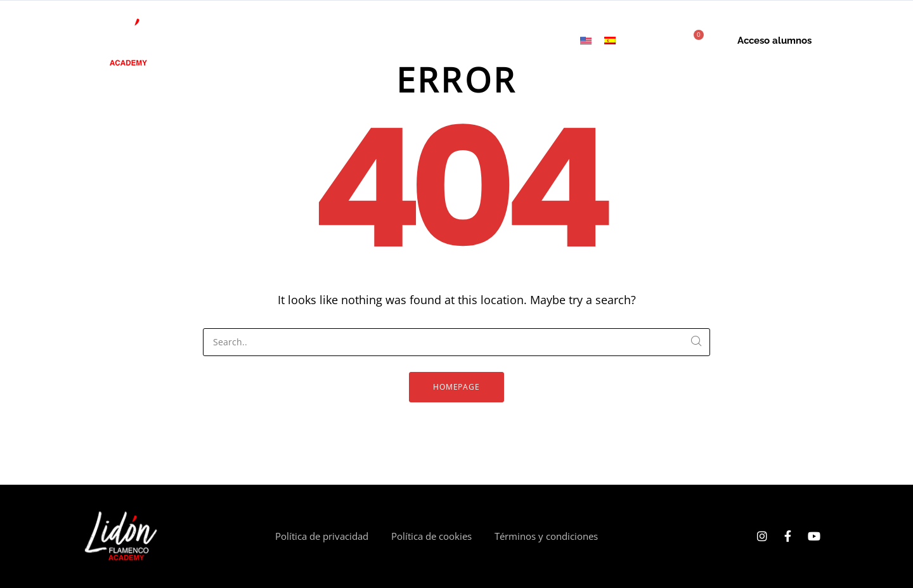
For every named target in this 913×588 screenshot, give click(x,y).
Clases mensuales (370, 41)
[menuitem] (586, 41)
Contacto (546, 41)
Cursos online (282, 41)
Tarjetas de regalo (468, 41)
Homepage (457, 387)
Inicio (223, 41)
